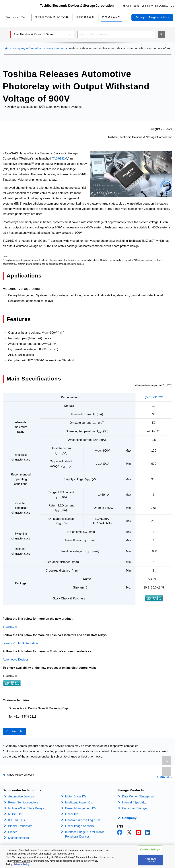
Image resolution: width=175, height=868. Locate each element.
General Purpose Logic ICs (83, 820)
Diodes (13, 832)
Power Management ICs (81, 808)
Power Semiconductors (23, 802)
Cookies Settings (150, 849)
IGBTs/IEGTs (17, 820)
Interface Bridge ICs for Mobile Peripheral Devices (85, 834)
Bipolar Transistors (20, 826)
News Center (55, 48)
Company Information (27, 48)
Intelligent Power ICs (79, 802)
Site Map (166, 777)
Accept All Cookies (151, 860)
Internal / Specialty (134, 802)
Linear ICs (72, 814)
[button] (138, 6)
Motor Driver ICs (76, 796)
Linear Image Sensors (80, 826)
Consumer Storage (134, 808)
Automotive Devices (16, 660)
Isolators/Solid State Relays (21, 643)
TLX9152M (60, 159)
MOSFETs (15, 814)
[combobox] (116, 34)
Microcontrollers (19, 838)
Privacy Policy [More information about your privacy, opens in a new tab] (22, 865)
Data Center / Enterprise (138, 796)
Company (129, 818)
